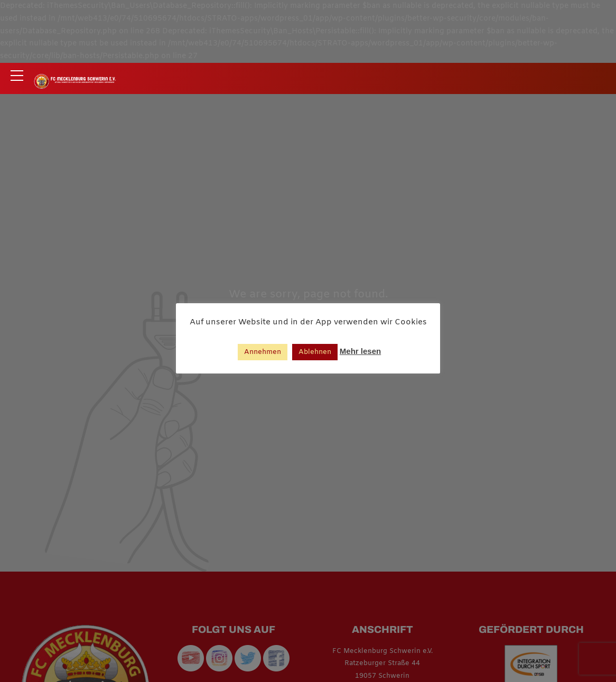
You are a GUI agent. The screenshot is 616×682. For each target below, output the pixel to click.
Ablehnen (315, 352)
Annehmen (263, 352)
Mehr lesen (360, 351)
